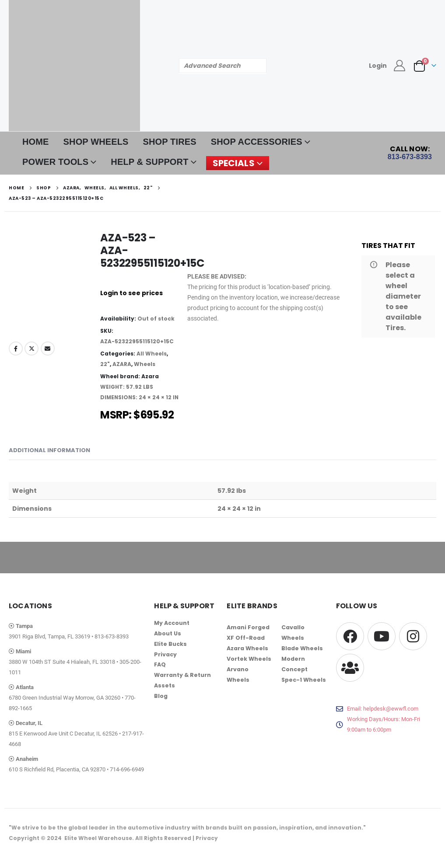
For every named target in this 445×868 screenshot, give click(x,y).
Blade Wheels (302, 648)
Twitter (32, 349)
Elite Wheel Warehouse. (99, 838)
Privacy (165, 654)
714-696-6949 (127, 769)
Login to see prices (131, 293)
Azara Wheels (247, 648)
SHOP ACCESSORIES (257, 142)
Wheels (145, 364)
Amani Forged (248, 627)
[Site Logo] (74, 66)
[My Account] (400, 66)
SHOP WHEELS (96, 142)
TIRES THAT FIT (388, 246)
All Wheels (152, 354)
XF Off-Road (246, 638)
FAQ (160, 665)
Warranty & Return (182, 675)
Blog (161, 696)
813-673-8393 (112, 636)
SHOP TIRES (170, 142)
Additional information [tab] (49, 450)
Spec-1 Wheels (304, 680)
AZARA (122, 364)
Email (48, 349)
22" (105, 364)
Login (378, 66)
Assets (165, 686)
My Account (172, 623)
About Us (168, 633)
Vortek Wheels (249, 659)
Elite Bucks (170, 644)
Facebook (16, 349)
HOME (36, 142)
